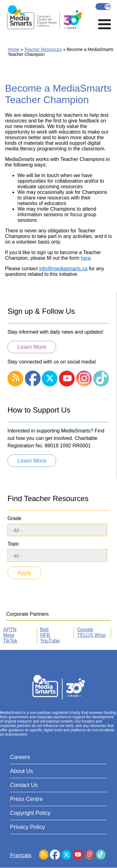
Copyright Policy (30, 813)
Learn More (32, 347)
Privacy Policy (27, 827)
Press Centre (26, 799)
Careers (20, 757)
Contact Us (24, 785)
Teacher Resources (43, 49)
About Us (22, 771)
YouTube (50, 641)
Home (14, 49)
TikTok (10, 641)
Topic (13, 544)
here (86, 258)
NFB (45, 635)
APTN (10, 630)
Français (103, 7)
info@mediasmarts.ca (63, 269)
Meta (9, 635)
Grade (14, 518)
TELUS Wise (91, 635)
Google (85, 630)
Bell (44, 630)
